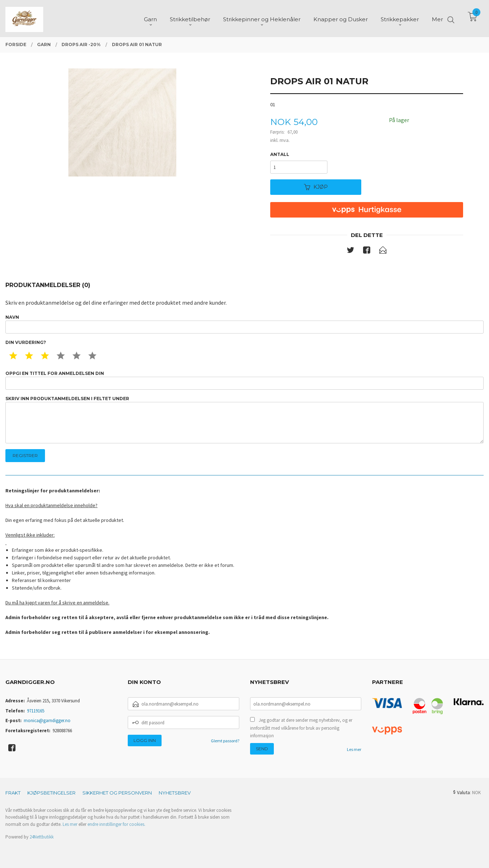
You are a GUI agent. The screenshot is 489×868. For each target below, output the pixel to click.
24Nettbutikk (42, 837)
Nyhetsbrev (175, 793)
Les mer (354, 749)
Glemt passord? (225, 741)
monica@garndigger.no (47, 721)
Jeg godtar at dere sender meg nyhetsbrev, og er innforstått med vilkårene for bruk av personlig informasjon (301, 728)
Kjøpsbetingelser (51, 793)
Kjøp (316, 187)
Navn (244, 324)
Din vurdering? (26, 342)
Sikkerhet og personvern (117, 793)
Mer (437, 18)
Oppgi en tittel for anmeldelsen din (244, 380)
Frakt (13, 793)
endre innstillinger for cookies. (116, 824)
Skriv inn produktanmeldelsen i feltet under (244, 420)
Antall (280, 154)
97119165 (36, 711)
